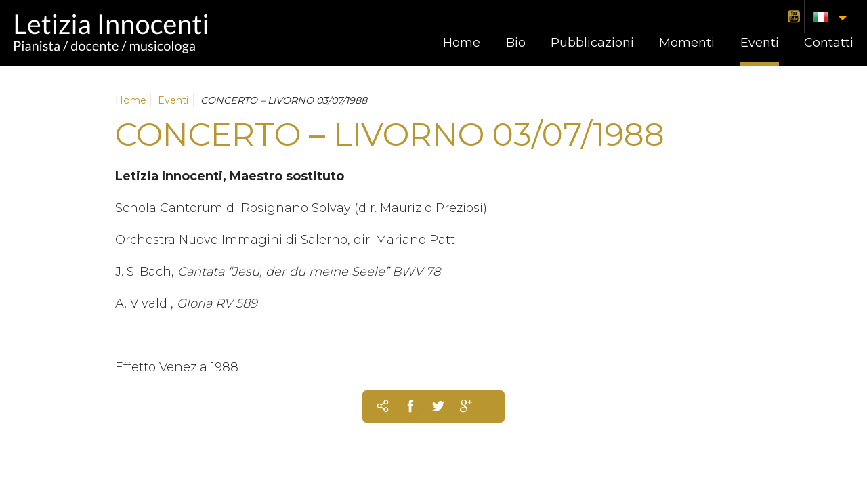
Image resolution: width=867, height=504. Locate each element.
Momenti (687, 43)
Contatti (829, 43)
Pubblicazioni (592, 43)
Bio (516, 43)
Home (462, 43)
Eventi (760, 43)
